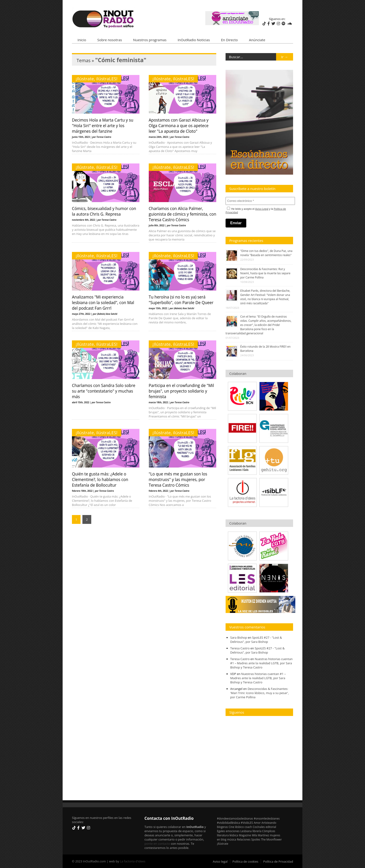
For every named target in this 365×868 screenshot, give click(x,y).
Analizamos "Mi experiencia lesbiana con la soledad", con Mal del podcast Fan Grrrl (103, 302)
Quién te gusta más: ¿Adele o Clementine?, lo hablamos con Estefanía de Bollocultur (100, 479)
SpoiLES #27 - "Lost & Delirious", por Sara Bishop (256, 640)
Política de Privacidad (278, 861)
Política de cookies (245, 861)
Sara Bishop (239, 637)
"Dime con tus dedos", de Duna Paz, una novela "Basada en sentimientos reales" (266, 253)
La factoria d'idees (133, 861)
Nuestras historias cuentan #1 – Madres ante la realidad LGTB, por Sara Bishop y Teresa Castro (261, 663)
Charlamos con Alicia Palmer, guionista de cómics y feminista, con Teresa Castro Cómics (182, 214)
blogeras (222, 827)
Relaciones (244, 839)
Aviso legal (220, 861)
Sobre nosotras (110, 40)
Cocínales (259, 827)
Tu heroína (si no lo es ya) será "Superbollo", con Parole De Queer (181, 300)
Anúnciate (257, 40)
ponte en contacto (157, 844)
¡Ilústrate (223, 844)
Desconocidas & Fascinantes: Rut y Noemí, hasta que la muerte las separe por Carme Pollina (265, 273)
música (232, 839)
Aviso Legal (262, 209)
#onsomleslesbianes (267, 818)
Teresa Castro (240, 648)
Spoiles (256, 839)
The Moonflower (271, 839)
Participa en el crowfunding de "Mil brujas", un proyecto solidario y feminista (181, 391)
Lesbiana (246, 831)
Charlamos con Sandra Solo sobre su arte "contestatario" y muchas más (104, 391)
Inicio (82, 40)
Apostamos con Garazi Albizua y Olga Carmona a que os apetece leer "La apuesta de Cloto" (179, 125)
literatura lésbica (228, 835)
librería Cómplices (264, 831)
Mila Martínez (260, 835)
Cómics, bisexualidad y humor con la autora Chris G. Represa (104, 211)
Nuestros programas (150, 40)
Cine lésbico (236, 827)
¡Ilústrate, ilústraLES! (97, 79)
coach (248, 827)
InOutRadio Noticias (194, 40)
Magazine (245, 835)
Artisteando (269, 823)
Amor (257, 823)
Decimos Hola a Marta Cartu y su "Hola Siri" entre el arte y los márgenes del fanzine (103, 125)
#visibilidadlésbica (228, 823)
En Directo (230, 40)
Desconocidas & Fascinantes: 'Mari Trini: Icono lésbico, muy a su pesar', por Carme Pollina (259, 693)
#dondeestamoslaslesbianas (235, 818)
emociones (233, 831)
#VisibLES (247, 823)
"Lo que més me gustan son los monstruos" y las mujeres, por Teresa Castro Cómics (178, 479)
